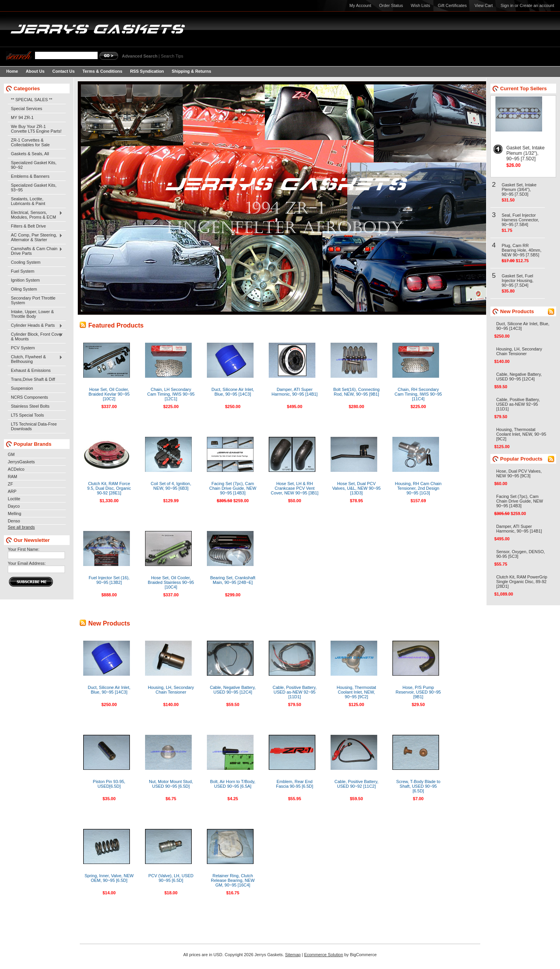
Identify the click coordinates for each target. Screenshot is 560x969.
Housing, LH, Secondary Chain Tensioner (171, 690)
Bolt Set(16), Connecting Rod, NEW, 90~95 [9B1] (356, 392)
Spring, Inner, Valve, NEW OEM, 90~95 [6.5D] (109, 878)
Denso (14, 521)
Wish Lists (420, 5)
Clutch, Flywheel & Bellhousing (35, 359)
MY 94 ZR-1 (22, 117)
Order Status (391, 5)
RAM (12, 477)
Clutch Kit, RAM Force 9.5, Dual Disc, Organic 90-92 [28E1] (109, 488)
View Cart (484, 5)
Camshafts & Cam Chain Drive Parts (35, 251)
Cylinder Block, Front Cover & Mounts (35, 336)
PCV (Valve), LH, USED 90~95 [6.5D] (171, 878)
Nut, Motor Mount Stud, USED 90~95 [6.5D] (171, 784)
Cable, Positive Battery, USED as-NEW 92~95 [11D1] (295, 692)
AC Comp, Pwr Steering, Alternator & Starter (35, 237)
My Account (360, 5)
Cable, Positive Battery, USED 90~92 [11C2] (356, 784)
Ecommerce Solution (324, 955)
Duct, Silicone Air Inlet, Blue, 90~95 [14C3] (233, 392)
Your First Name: (24, 549)
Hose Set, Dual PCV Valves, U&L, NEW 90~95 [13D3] (356, 488)
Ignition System (25, 280)
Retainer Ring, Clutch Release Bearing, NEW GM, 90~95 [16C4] (233, 880)
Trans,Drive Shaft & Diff (33, 379)
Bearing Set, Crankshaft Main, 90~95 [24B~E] (233, 580)
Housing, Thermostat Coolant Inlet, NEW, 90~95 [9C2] (356, 692)
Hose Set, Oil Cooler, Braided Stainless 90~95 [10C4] (171, 582)
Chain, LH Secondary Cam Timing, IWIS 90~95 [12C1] (171, 394)
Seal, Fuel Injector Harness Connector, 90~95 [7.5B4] (520, 220)
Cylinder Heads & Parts (35, 326)
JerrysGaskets (21, 462)
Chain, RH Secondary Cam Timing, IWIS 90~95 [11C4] (418, 394)
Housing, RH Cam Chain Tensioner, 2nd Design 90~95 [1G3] (418, 488)
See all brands (21, 527)
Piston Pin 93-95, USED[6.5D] (109, 784)
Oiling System (24, 289)
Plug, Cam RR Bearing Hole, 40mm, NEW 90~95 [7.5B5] (521, 250)
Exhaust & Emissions (31, 370)
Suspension (22, 388)
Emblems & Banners (30, 176)
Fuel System (23, 271)
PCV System (23, 348)
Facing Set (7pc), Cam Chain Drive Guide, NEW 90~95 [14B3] (233, 488)
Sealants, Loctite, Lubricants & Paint (28, 201)
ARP (12, 491)
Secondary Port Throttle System (33, 300)
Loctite (14, 499)
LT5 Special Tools (27, 415)
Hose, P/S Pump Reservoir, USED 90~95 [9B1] (418, 692)
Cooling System (26, 262)
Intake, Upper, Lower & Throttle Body (32, 314)
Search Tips (172, 56)
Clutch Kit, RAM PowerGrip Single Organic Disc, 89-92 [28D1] (522, 582)
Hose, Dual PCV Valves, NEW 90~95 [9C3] (519, 473)
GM (11, 454)
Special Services (26, 109)
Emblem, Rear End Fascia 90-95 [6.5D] (295, 784)
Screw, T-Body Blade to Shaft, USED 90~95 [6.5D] (418, 786)
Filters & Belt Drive (28, 226)
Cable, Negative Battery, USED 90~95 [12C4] (233, 690)
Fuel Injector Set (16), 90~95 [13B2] (109, 580)
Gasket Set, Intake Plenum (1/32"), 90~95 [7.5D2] (525, 153)
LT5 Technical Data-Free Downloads (34, 426)
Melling (14, 513)
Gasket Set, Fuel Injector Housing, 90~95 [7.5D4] (518, 280)
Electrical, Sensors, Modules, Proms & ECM (35, 215)
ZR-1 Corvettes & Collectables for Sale (30, 142)
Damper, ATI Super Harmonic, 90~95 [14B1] (294, 392)
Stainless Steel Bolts (30, 406)
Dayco (14, 506)
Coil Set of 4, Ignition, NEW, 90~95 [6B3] (171, 486)
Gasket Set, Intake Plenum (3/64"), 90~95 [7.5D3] (519, 189)
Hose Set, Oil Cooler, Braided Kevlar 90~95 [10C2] (109, 394)
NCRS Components (30, 397)
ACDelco (16, 469)
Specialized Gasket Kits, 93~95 (34, 187)
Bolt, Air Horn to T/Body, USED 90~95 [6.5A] (233, 784)
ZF (10, 484)
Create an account (537, 5)
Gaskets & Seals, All (30, 154)
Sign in (507, 5)
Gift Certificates (452, 5)
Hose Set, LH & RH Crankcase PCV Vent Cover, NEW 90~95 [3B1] (295, 488)
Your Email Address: (27, 563)
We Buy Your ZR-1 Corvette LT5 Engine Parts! (36, 129)
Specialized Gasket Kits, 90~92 (34, 165)
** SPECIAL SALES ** (32, 100)
